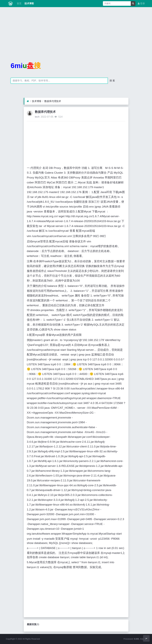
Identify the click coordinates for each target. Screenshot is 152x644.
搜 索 (112, 81)
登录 (141, 3)
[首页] (28, 101)
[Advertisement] (76, 30)
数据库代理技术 (53, 101)
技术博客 (29, 3)
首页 (19, 3)
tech (37, 117)
